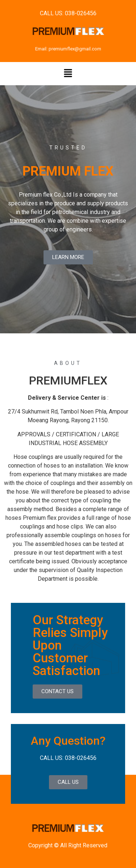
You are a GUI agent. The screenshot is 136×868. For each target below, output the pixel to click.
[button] (68, 74)
